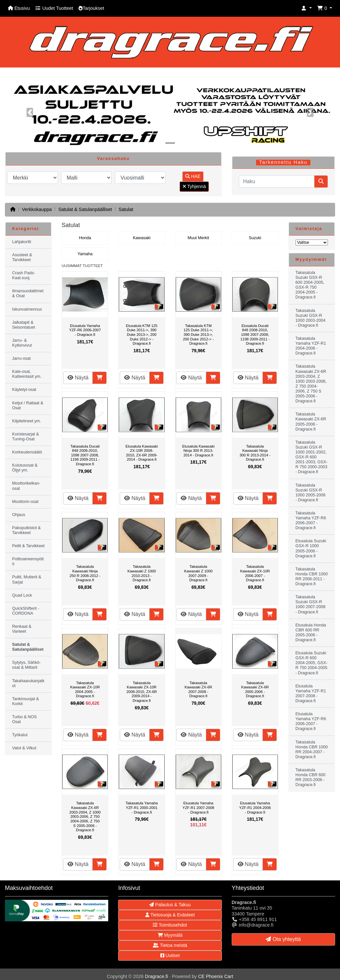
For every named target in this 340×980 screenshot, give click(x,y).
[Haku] (277, 182)
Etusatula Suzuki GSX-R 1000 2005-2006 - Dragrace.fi (311, 548)
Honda (85, 238)
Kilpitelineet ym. (27, 421)
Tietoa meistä (170, 945)
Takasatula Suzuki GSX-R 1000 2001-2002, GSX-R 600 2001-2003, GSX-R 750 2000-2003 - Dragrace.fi (312, 457)
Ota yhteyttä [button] (283, 939)
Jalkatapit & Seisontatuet (24, 325)
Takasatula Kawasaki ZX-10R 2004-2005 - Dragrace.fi (85, 690)
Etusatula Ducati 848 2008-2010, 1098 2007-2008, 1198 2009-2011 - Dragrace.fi (255, 335)
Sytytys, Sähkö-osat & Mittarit (27, 665)
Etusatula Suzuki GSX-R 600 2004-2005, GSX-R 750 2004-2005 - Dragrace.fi (312, 663)
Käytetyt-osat (24, 390)
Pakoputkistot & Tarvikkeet (27, 530)
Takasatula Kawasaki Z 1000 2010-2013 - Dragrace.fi (142, 573)
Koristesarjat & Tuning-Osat (26, 437)
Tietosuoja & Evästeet (170, 915)
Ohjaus (19, 515)
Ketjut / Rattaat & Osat (28, 405)
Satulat (126, 209)
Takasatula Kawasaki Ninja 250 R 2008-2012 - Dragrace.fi (85, 573)
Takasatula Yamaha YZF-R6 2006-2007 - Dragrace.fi (311, 520)
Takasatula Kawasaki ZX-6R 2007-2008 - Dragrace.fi (198, 690)
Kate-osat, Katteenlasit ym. (27, 374)
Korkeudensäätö (27, 452)
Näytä (78, 378)
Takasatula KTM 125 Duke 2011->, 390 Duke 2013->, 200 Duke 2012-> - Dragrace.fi (198, 335)
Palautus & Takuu (170, 905)
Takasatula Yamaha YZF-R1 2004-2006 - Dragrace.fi (311, 346)
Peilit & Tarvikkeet (28, 546)
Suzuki (255, 238)
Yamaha (85, 254)
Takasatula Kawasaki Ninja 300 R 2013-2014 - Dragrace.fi (255, 453)
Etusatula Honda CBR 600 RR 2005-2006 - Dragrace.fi (311, 633)
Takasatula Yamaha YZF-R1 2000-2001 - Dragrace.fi (142, 807)
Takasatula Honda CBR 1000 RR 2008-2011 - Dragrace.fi (312, 576)
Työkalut (20, 735)
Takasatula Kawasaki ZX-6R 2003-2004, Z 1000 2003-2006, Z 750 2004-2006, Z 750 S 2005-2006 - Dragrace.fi (85, 817)
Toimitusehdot (170, 925)
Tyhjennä (194, 186)
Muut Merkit (198, 238)
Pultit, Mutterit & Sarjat (27, 579)
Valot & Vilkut (24, 748)
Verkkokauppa (37, 209)
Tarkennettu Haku (283, 162)
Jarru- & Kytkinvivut (22, 343)
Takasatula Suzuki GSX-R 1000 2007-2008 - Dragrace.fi (311, 604)
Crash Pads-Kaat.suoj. (24, 275)
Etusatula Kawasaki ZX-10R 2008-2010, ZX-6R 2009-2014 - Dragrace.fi (142, 453)
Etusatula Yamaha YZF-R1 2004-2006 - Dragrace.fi (255, 807)
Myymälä (170, 935)
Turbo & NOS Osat (24, 719)
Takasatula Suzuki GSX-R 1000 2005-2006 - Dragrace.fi (311, 493)
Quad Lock (22, 595)
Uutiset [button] (170, 955)
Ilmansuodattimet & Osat (28, 293)
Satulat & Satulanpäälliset (85, 209)
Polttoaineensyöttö (28, 561)
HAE (193, 176)
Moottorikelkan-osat (26, 486)
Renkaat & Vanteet (22, 629)
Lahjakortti (22, 242)
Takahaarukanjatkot (28, 683)
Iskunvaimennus (27, 309)
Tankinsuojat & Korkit (26, 701)
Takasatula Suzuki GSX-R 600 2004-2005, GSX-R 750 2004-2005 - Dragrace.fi (310, 285)
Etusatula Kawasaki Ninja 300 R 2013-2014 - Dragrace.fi (198, 451)
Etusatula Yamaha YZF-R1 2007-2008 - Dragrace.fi (198, 807)
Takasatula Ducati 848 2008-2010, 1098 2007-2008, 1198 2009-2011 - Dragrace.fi (85, 455)
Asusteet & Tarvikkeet (22, 257)
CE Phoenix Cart (215, 976)
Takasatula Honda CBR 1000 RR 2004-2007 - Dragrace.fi (312, 749)
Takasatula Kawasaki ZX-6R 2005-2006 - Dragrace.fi (255, 690)
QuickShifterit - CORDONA (26, 611)
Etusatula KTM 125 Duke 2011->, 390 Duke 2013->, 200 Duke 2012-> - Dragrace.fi (142, 335)
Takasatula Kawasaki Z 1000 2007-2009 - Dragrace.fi (198, 573)
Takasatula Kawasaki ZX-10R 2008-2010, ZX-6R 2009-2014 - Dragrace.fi (142, 692)
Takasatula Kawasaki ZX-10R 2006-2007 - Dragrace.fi (255, 573)
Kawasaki (142, 238)
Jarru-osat (21, 358)
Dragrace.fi (156, 976)
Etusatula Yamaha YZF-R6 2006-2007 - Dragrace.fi (85, 330)
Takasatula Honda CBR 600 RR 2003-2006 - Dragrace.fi (311, 777)
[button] (307, 8)
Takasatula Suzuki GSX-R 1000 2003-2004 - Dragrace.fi (311, 318)
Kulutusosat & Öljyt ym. (25, 468)
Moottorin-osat (25, 502)
